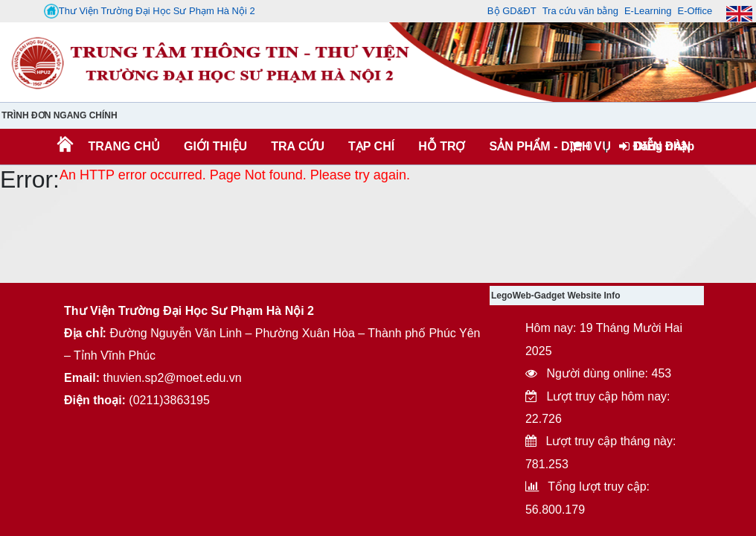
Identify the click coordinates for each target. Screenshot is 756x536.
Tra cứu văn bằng (580, 11)
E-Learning (648, 11)
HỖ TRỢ (442, 146)
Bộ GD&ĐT (512, 11)
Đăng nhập (657, 146)
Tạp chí (371, 146)
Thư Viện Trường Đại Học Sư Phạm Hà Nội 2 (150, 11)
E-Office (695, 11)
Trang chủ (124, 146)
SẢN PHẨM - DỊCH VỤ (548, 146)
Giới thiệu (215, 146)
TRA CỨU (298, 146)
